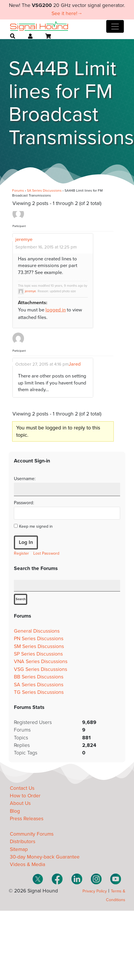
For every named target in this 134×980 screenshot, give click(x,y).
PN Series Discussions (39, 639)
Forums (18, 190)
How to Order (25, 796)
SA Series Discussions (44, 190)
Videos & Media (27, 864)
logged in (56, 310)
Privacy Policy (95, 891)
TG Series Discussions (39, 692)
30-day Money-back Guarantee (45, 857)
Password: (24, 503)
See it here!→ (67, 13)
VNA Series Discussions (41, 661)
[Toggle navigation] (115, 26)
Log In (26, 542)
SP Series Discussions (38, 654)
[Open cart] (48, 36)
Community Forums (32, 834)
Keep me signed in (36, 526)
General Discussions (37, 631)
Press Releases (27, 819)
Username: (25, 479)
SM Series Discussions (39, 646)
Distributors (23, 842)
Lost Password (46, 553)
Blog (15, 811)
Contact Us (22, 788)
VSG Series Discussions (41, 669)
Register (21, 553)
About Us (20, 803)
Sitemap (19, 849)
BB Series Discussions (39, 677)
